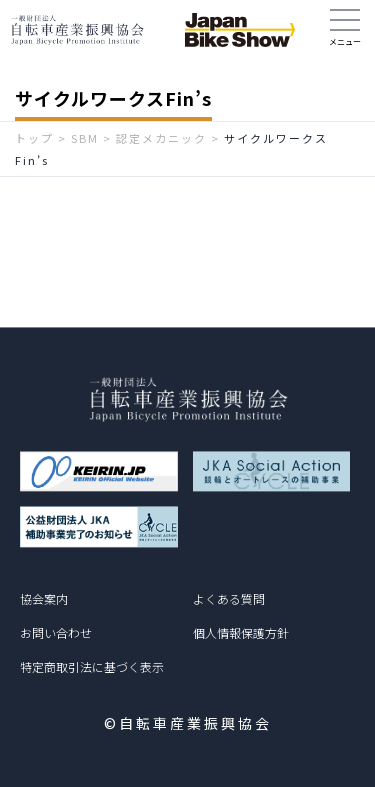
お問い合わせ (56, 632)
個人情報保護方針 (241, 632)
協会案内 (44, 598)
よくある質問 (229, 598)
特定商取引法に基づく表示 (92, 666)
